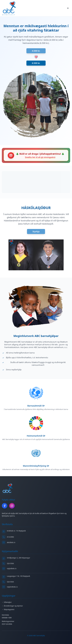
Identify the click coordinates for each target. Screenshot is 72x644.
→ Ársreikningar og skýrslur (12, 606)
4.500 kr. (36, 51)
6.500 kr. (36, 63)
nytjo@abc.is (12, 568)
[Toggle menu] (68, 8)
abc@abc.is (11, 542)
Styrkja (36, 231)
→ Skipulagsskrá (8, 609)
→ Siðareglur (7, 602)
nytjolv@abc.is (12, 587)
